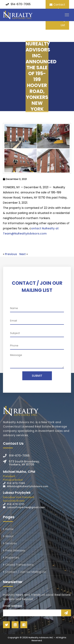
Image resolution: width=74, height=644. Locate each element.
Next (22, 254)
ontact (37, 228)
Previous (11, 254)
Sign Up (66, 613)
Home (9, 529)
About (9, 536)
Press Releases (15, 550)
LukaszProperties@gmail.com (26, 507)
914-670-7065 (21, 4)
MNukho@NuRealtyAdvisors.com (28, 486)
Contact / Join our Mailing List (26, 572)
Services (11, 543)
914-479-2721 (16, 504)
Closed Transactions (19, 565)
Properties (12, 558)
